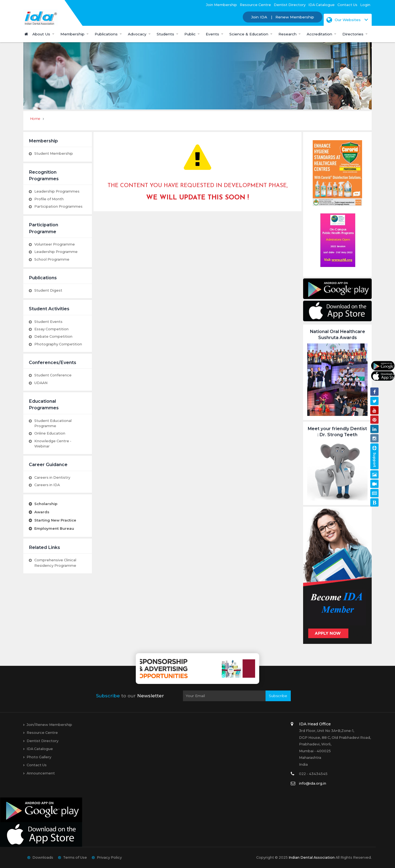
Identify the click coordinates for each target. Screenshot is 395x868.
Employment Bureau (54, 528)
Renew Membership (295, 17)
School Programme (52, 259)
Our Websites (344, 20)
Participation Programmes (58, 206)
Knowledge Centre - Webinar (53, 443)
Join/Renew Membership (49, 725)
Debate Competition (53, 336)
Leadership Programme (56, 252)
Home (35, 119)
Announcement (41, 773)
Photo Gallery (39, 757)
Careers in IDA (47, 485)
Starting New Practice (55, 520)
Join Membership (222, 5)
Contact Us (347, 5)
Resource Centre (255, 5)
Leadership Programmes (57, 191)
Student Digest (48, 290)
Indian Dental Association (312, 857)
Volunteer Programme (55, 244)
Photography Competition (58, 344)
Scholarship (46, 504)
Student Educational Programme (53, 423)
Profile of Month (49, 199)
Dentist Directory (290, 5)
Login (365, 5)
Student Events (48, 322)
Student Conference (53, 375)
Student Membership (54, 153)
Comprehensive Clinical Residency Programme (55, 563)
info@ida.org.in (313, 783)
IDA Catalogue (321, 5)
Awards (42, 512)
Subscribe (278, 696)
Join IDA (259, 17)
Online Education (50, 433)
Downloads (43, 857)
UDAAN (41, 383)
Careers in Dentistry (52, 477)
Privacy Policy (109, 857)
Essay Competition (51, 329)
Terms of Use (75, 857)
